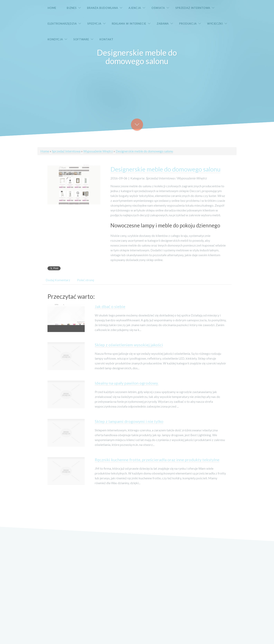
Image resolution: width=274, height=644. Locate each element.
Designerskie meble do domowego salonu (144, 151)
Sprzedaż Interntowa (66, 151)
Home (45, 151)
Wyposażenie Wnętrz (98, 151)
